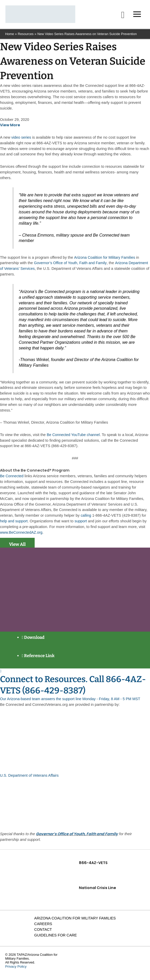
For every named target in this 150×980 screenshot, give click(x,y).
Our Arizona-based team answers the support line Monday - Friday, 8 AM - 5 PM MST (71, 701)
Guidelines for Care (55, 938)
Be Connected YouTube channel (74, 438)
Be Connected (12, 479)
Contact (43, 932)
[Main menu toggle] (135, 16)
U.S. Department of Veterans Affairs (30, 778)
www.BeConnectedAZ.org (22, 536)
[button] (121, 17)
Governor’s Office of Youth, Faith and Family (71, 266)
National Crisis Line (98, 890)
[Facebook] (122, 963)
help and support (14, 524)
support (81, 524)
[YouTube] (141, 963)
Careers (43, 926)
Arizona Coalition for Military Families (105, 261)
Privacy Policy (15, 969)
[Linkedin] (131, 963)
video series (21, 141)
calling (86, 519)
